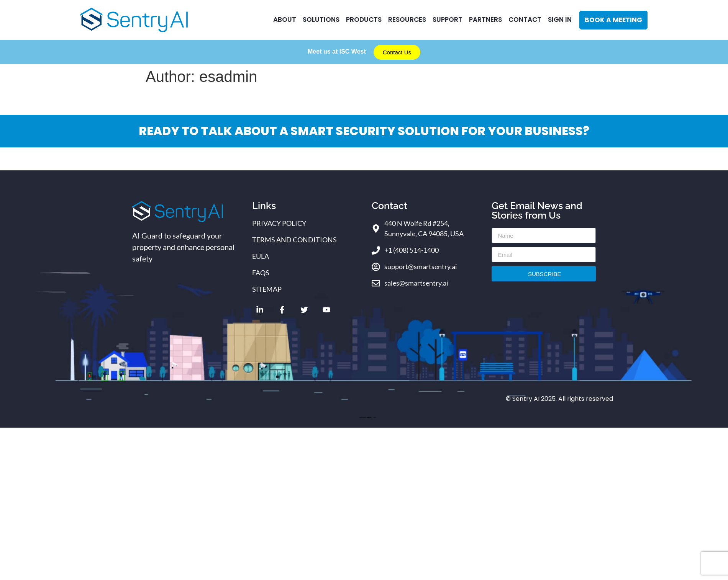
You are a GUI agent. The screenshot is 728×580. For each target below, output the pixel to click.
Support (448, 20)
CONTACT (525, 20)
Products (364, 20)
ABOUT (285, 20)
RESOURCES (407, 20)
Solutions (321, 20)
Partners (485, 20)
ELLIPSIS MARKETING (367, 417)
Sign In (560, 20)
